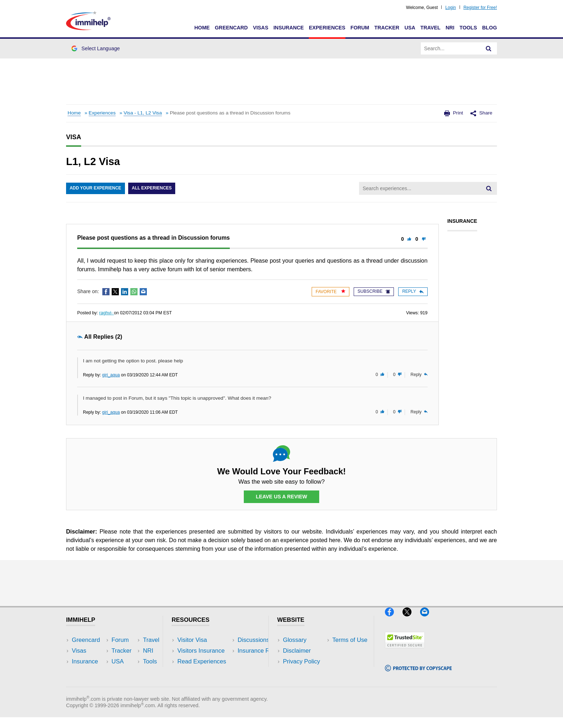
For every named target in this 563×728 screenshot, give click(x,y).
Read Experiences (202, 661)
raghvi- (106, 313)
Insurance (289, 28)
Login (450, 8)
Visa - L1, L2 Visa (143, 113)
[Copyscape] (418, 674)
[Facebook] (394, 619)
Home (202, 28)
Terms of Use (301, 672)
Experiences (327, 28)
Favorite (331, 292)
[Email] (428, 619)
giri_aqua (111, 375)
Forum (360, 28)
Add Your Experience (96, 188)
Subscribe (374, 291)
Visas (260, 28)
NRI (450, 28)
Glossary (295, 640)
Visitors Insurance (201, 651)
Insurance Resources (206, 683)
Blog (490, 28)
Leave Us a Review (281, 497)
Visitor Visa (192, 640)
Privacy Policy (301, 661)
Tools (468, 28)
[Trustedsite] (405, 651)
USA (410, 28)
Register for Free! (480, 8)
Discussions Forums (204, 672)
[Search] (489, 48)
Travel (431, 28)
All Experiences (152, 188)
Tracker (387, 28)
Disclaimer (297, 651)
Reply (413, 291)
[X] (411, 619)
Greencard (231, 28)
